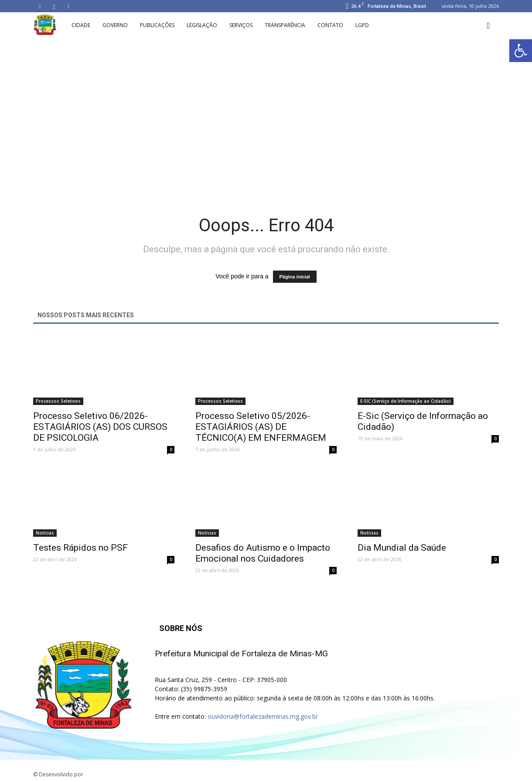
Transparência (285, 25)
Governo (115, 25)
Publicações (157, 25)
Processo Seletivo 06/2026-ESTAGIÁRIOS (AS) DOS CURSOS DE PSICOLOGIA (100, 427)
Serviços (241, 25)
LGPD (362, 25)
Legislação (202, 25)
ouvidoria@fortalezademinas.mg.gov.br (263, 716)
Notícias (45, 533)
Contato (330, 25)
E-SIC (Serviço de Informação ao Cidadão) (406, 401)
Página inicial (295, 277)
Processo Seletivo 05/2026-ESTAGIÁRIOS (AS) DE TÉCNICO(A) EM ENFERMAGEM (261, 427)
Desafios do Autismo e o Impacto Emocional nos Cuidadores (263, 553)
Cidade (81, 25)
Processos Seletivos (58, 401)
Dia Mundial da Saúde (402, 548)
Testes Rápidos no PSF (80, 548)
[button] (488, 25)
